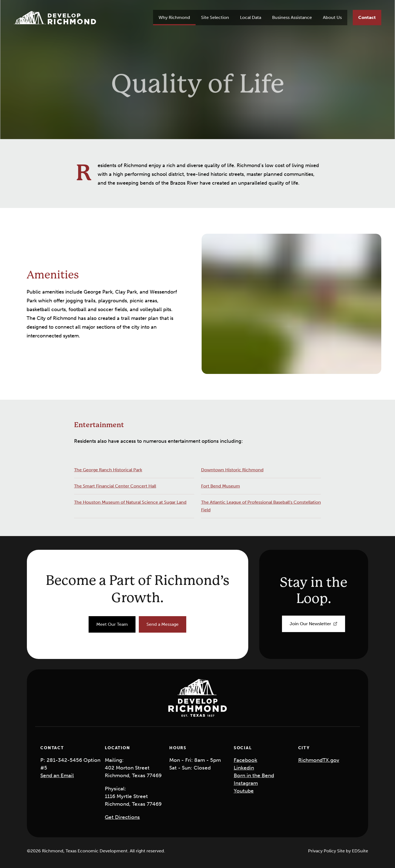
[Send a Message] (163, 624)
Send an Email (57, 775)
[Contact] (367, 18)
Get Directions (122, 817)
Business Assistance (292, 17)
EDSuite (360, 851)
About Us (332, 17)
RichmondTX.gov (319, 760)
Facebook (246, 760)
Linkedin (244, 768)
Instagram (246, 783)
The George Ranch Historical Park (108, 470)
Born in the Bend (254, 775)
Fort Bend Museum (221, 486)
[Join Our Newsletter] (314, 624)
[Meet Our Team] (112, 624)
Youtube (244, 791)
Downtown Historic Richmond (232, 470)
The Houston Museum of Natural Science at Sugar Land (130, 502)
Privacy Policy (323, 851)
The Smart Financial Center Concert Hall (115, 486)
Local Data (251, 17)
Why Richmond (174, 17)
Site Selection (215, 17)
